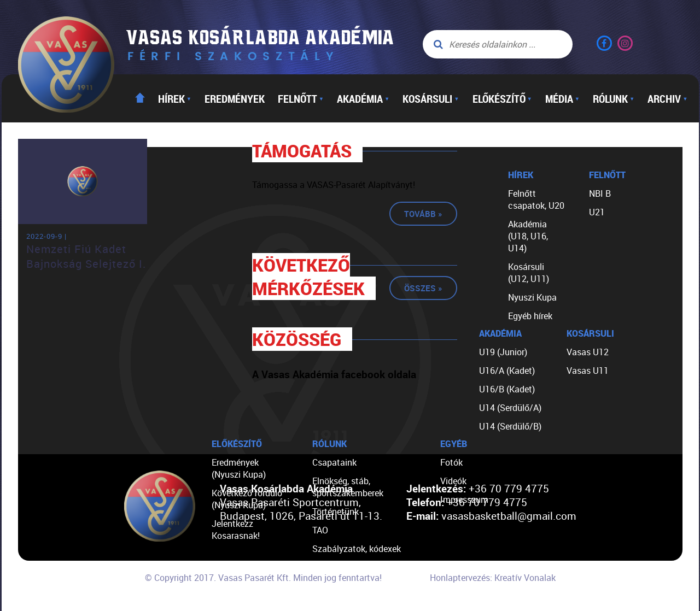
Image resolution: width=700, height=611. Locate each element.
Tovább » (423, 214)
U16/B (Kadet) (507, 389)
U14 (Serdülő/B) (510, 426)
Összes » (423, 288)
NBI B (600, 193)
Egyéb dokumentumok (356, 567)
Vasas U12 (588, 352)
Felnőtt (301, 98)
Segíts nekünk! (341, 604)
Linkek (325, 586)
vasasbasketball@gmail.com (509, 516)
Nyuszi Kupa (532, 297)
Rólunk (614, 98)
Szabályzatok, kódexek (357, 549)
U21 (597, 212)
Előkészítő (502, 98)
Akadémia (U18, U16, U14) (528, 236)
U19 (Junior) (503, 352)
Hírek (175, 98)
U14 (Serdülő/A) (510, 408)
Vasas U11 (588, 371)
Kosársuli (431, 98)
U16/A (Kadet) (507, 371)
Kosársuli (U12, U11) (529, 273)
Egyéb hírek (530, 316)
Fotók (451, 462)
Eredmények (235, 98)
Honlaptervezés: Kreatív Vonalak (493, 578)
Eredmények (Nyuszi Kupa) (239, 468)
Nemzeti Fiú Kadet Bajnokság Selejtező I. (86, 256)
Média (562, 98)
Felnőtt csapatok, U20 (536, 199)
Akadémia (363, 98)
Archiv (667, 98)
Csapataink (334, 462)
